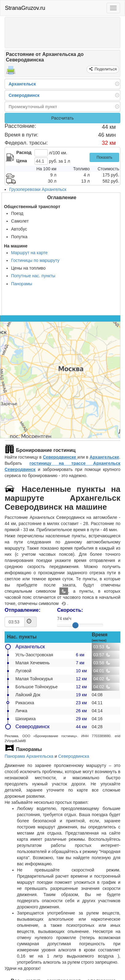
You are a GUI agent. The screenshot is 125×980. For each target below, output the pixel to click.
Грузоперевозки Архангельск (38, 189)
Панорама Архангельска (29, 756)
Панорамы (22, 284)
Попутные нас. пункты (33, 276)
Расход (24, 152)
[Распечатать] (11, 72)
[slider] (75, 625)
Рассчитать (62, 118)
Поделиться (105, 69)
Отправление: (22, 610)
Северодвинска (74, 756)
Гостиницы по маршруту (35, 260)
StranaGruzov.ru (25, 8)
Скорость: (70, 610)
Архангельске (104, 457)
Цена (22, 161)
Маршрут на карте (29, 253)
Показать (105, 157)
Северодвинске (60, 457)
